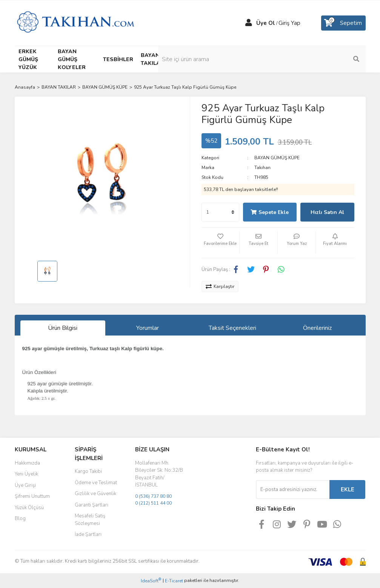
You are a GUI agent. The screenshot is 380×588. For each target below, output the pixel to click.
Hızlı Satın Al (327, 212)
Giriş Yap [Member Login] (289, 23)
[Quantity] (220, 212)
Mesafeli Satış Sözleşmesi (90, 520)
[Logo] (76, 23)
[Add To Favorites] (220, 243)
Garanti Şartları (92, 505)
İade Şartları (88, 534)
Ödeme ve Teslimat (96, 483)
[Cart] (343, 23)
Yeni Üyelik (26, 474)
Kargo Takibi (88, 471)
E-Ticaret (174, 581)
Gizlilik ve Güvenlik (95, 494)
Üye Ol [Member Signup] (266, 23)
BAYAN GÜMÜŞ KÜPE (277, 158)
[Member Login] (249, 23)
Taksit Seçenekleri (232, 328)
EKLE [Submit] (348, 489)
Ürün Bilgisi (63, 328)
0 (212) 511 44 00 (153, 503)
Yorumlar (148, 328)
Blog (20, 519)
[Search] (326, 59)
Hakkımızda (27, 463)
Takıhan (262, 168)
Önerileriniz (317, 328)
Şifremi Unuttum (32, 496)
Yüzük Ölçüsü (29, 508)
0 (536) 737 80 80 (153, 496)
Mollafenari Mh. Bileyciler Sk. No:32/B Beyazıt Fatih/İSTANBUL (159, 474)
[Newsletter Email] (293, 489)
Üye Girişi (25, 485)
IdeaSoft (151, 581)
